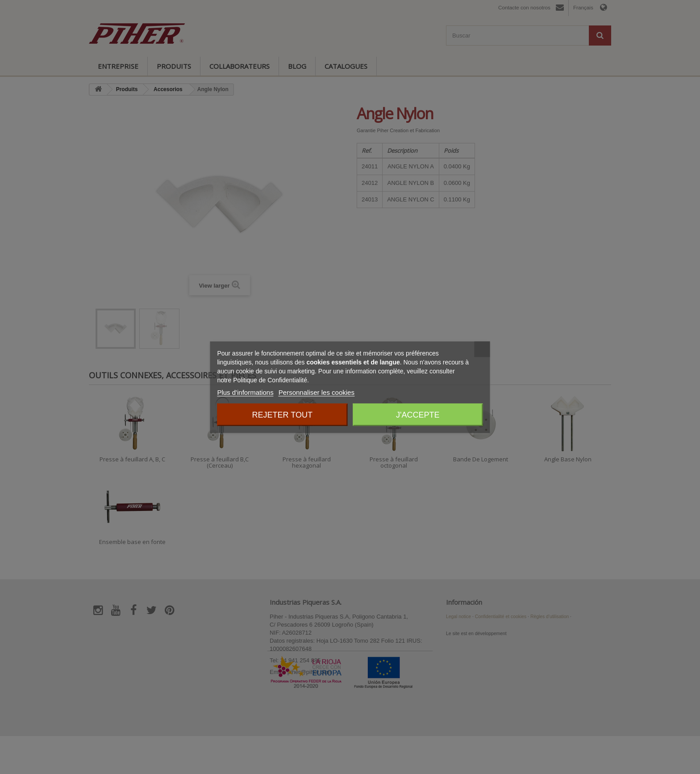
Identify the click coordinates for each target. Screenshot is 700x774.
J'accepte (418, 414)
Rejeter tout (282, 414)
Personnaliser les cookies (317, 392)
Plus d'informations (245, 392)
